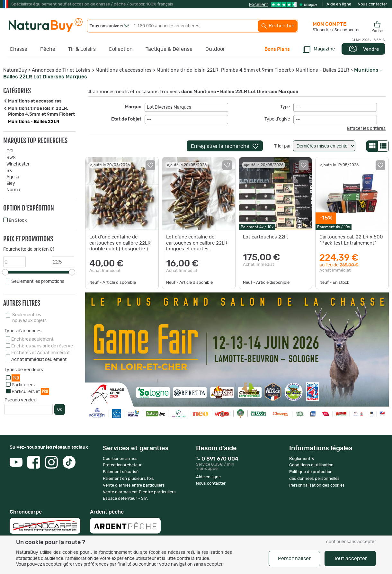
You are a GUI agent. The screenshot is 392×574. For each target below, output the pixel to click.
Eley (11, 184)
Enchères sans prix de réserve (42, 346)
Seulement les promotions (38, 282)
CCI (10, 151)
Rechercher (278, 26)
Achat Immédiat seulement (39, 360)
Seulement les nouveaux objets (29, 318)
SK (9, 171)
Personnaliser (294, 559)
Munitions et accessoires (124, 70)
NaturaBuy (15, 70)
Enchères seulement (32, 339)
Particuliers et (30, 391)
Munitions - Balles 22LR (322, 70)
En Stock (18, 220)
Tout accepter (350, 559)
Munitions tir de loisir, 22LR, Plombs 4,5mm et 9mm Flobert (224, 70)
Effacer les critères (366, 129)
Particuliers (23, 385)
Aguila (13, 177)
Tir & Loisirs (82, 49)
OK (60, 409)
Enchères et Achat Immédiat (40, 353)
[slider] (5, 272)
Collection (121, 49)
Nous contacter (372, 4)
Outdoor (215, 49)
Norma (13, 190)
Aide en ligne (339, 4)
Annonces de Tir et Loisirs (61, 70)
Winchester (18, 164)
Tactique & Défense (169, 49)
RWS (11, 158)
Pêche (48, 49)
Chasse (18, 49)
